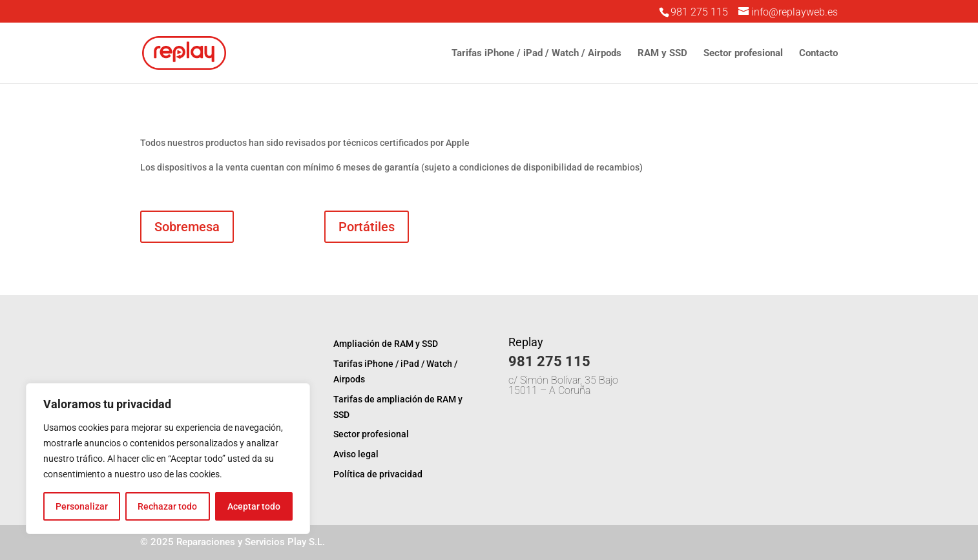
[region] (168, 459)
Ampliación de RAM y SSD (386, 344)
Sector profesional (743, 54)
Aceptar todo (254, 506)
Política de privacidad (378, 474)
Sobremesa (187, 227)
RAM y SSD (662, 54)
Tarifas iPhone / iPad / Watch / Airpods (536, 54)
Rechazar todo (167, 506)
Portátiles (367, 227)
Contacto (818, 54)
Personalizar (82, 506)
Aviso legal (356, 454)
